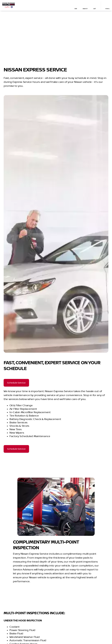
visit (76, 9)
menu (107, 9)
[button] (76, 5)
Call (94, 9)
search (85, 9)
